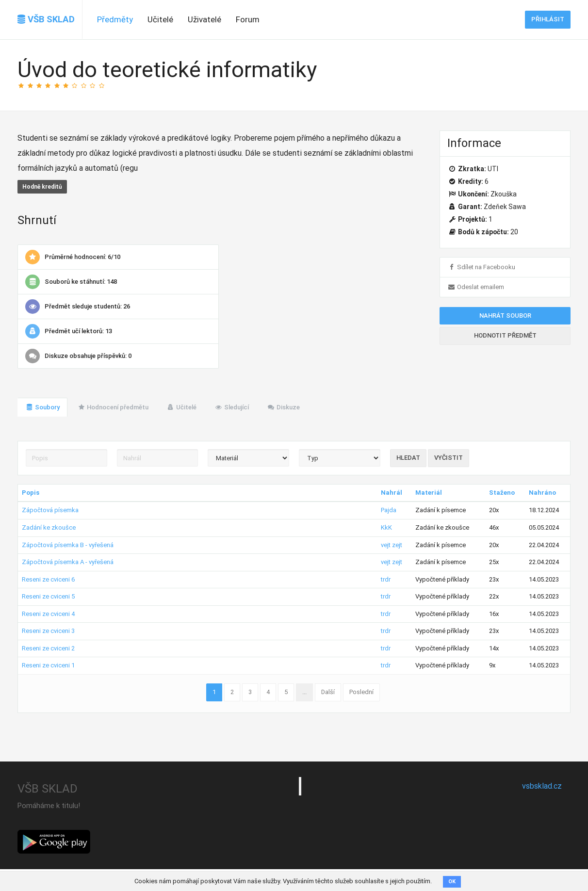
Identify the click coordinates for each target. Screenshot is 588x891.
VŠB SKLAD (46, 19)
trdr (386, 579)
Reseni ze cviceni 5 (48, 596)
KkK (386, 527)
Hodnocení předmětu (113, 407)
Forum (248, 19)
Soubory (42, 407)
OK (452, 882)
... (304, 692)
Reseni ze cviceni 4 (48, 614)
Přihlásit (548, 19)
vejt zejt (392, 545)
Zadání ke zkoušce (49, 527)
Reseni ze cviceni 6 (48, 579)
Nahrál (392, 493)
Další (328, 692)
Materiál (429, 493)
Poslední (361, 692)
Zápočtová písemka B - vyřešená (68, 545)
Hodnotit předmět (505, 335)
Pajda (389, 510)
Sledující (232, 407)
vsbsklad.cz (542, 786)
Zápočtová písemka (50, 510)
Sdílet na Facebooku (481, 267)
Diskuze (283, 407)
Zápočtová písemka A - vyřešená (68, 562)
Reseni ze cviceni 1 (48, 665)
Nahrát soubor (505, 316)
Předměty (115, 19)
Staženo (502, 493)
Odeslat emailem (476, 287)
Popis (31, 493)
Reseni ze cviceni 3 (48, 631)
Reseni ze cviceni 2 (48, 648)
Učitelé (160, 19)
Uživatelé (204, 19)
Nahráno (542, 493)
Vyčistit (449, 458)
